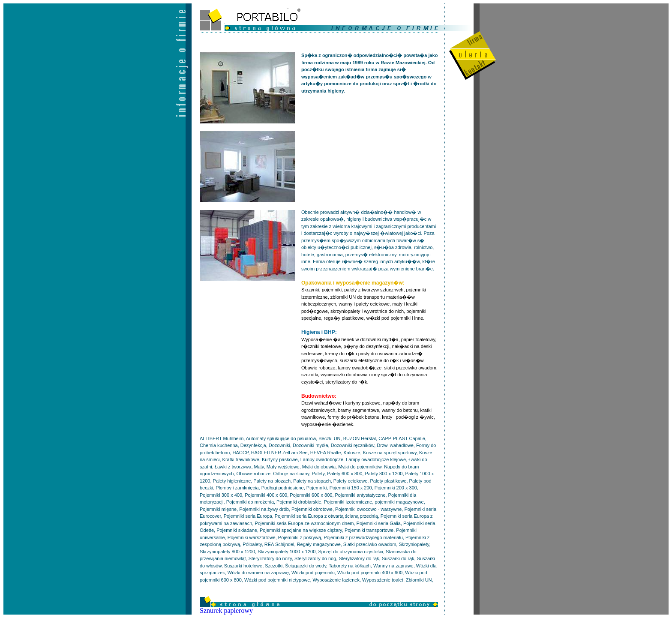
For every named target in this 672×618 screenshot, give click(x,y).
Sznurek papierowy (226, 610)
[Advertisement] (366, 155)
